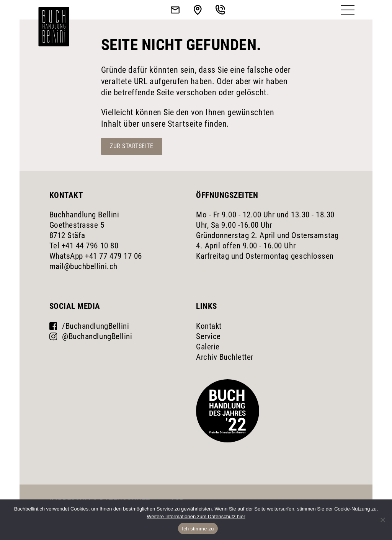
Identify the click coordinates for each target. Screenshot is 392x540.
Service (208, 336)
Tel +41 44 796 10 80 (84, 246)
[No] (382, 520)
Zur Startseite (131, 146)
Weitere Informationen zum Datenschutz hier (196, 516)
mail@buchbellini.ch (83, 266)
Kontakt (209, 326)
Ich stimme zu (198, 529)
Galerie (208, 347)
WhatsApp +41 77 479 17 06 (96, 256)
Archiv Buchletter (225, 357)
